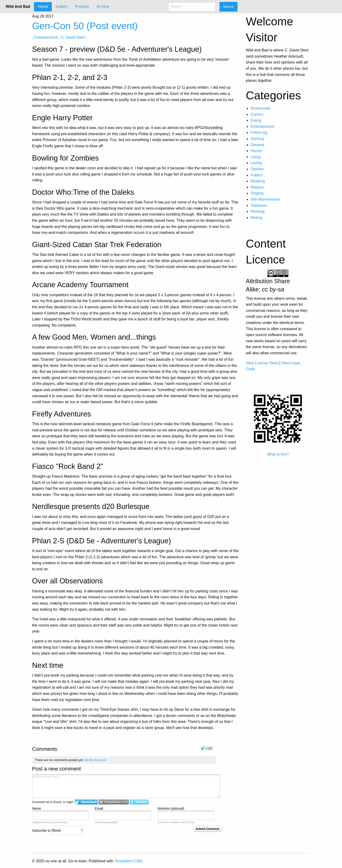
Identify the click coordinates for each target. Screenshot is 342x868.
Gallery (62, 7)
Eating (256, 120)
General (257, 145)
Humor (256, 151)
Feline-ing (259, 132)
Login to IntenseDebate (86, 802)
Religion (257, 187)
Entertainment (46, 37)
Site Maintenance (265, 199)
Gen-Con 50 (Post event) (85, 26)
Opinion (257, 169)
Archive (103, 7)
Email (99, 808)
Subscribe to (57, 831)
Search (228, 7)
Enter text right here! (126, 786)
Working (257, 211)
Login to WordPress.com (114, 802)
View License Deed (262, 363)
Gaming (257, 139)
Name (36, 808)
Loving (256, 163)
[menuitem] (43, 7)
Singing (257, 193)
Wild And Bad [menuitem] (18, 7)
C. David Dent (73, 37)
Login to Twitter (139, 802)
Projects (82, 7)
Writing (256, 218)
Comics (257, 114)
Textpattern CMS (128, 861)
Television (259, 205)
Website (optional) (171, 808)
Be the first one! (95, 760)
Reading (258, 181)
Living (256, 157)
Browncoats (261, 108)
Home (43, 7)
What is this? (278, 454)
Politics (257, 175)
